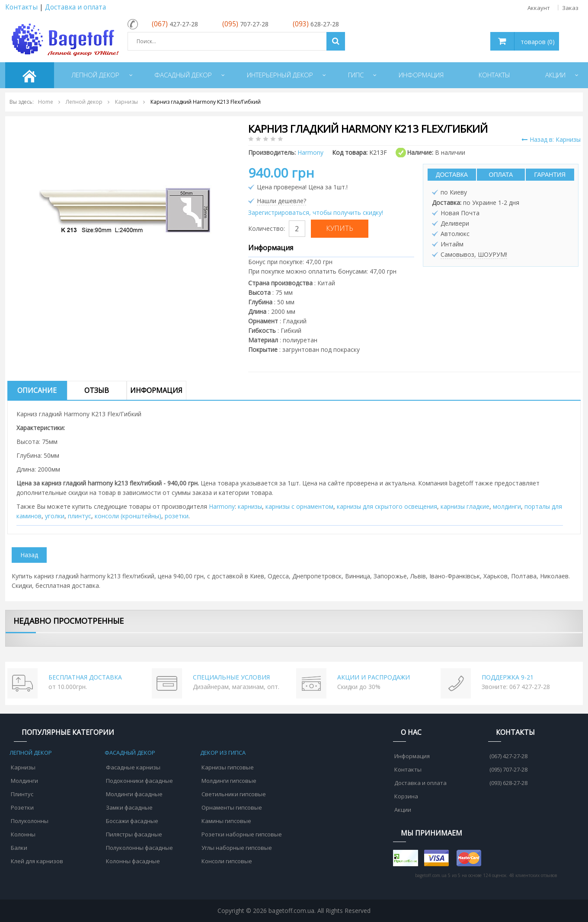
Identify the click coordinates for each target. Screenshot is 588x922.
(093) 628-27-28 (508, 783)
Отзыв (97, 390)
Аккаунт (539, 8)
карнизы (250, 506)
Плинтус (22, 794)
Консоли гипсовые (227, 861)
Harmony (222, 506)
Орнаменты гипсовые (232, 807)
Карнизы (23, 767)
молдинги (507, 506)
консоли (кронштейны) (128, 516)
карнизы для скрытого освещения (387, 506)
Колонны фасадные (133, 861)
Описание (37, 390)
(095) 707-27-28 (508, 769)
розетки (177, 516)
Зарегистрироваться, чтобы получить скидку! (316, 212)
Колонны (23, 834)
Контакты (21, 7)
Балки (19, 848)
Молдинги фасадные (134, 794)
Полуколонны (30, 821)
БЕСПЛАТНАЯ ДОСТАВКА (85, 677)
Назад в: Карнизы (551, 139)
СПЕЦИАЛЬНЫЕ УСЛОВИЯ (231, 677)
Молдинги (24, 781)
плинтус (80, 516)
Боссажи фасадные (132, 821)
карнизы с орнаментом (299, 506)
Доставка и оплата (75, 7)
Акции (403, 810)
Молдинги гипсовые (229, 781)
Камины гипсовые (226, 821)
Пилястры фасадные (134, 834)
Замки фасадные (129, 807)
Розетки (22, 807)
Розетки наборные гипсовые (242, 834)
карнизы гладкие (465, 506)
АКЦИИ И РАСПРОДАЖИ (374, 677)
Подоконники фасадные (139, 781)
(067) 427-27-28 (508, 756)
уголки (55, 516)
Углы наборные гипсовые (237, 848)
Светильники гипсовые (234, 794)
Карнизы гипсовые (228, 767)
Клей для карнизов (37, 861)
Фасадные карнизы (133, 767)
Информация (156, 390)
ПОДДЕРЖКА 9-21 (508, 677)
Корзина (406, 796)
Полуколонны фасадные (139, 848)
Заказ (570, 8)
